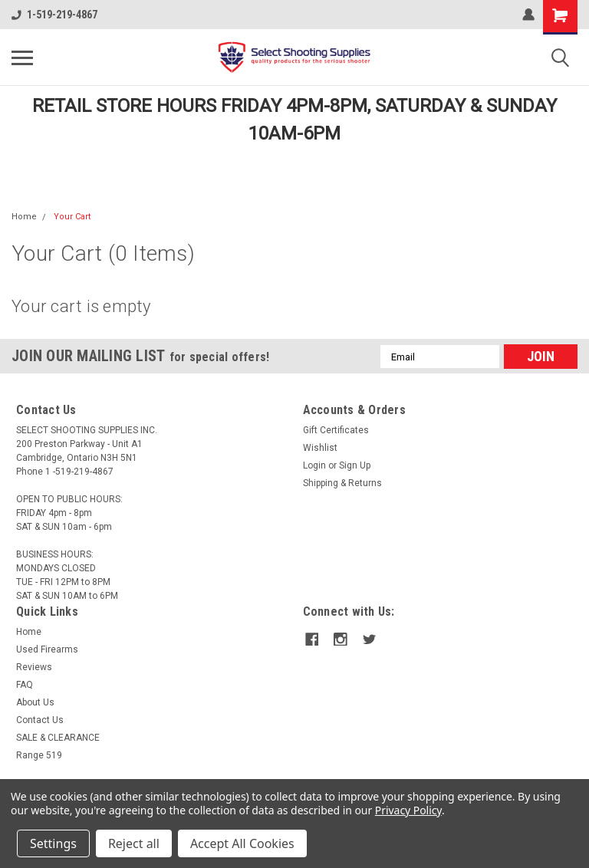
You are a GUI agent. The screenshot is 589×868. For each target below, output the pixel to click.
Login (314, 465)
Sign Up (355, 465)
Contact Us (40, 720)
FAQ (25, 685)
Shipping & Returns (342, 483)
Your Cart (72, 217)
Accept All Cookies (242, 843)
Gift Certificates (336, 430)
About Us (35, 702)
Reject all (134, 843)
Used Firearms (47, 649)
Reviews (34, 667)
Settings (53, 843)
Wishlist (320, 448)
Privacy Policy (408, 810)
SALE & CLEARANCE (58, 738)
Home (24, 217)
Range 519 (39, 755)
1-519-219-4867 (54, 15)
